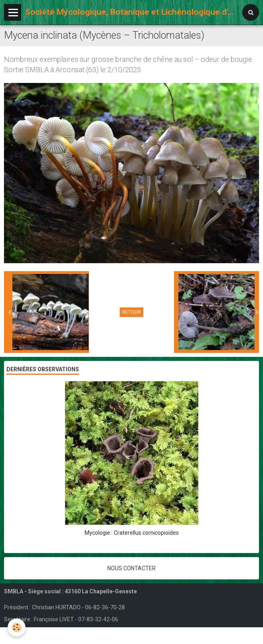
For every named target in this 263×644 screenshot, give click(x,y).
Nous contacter (131, 568)
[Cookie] (17, 627)
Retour (131, 312)
